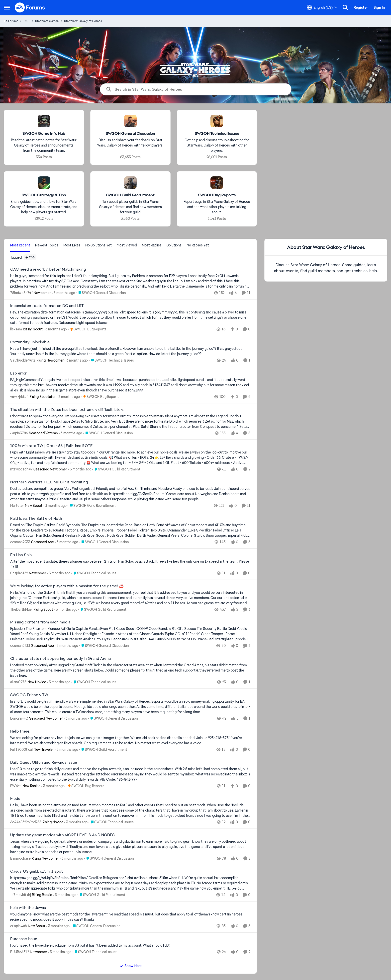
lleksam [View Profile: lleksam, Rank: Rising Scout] (16, 329)
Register (361, 7)
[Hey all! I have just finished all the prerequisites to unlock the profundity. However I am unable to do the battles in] (130, 351)
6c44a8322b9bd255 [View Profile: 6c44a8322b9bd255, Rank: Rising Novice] (26, 822)
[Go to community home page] (30, 7)
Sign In (379, 7)
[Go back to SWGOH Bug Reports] (217, 195)
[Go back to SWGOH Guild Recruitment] (130, 195)
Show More (130, 966)
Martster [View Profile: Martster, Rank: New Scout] (17, 506)
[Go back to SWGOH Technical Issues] (217, 134)
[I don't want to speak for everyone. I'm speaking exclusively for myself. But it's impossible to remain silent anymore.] (130, 421)
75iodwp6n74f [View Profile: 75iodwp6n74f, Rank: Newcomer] (21, 293)
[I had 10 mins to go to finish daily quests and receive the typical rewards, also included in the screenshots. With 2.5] (130, 774)
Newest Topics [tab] (47, 245)
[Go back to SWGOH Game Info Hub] (44, 134)
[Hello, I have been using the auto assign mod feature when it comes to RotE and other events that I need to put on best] (130, 810)
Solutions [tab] (174, 245)
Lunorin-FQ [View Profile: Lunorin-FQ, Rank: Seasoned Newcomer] (19, 718)
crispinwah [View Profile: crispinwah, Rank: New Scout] (19, 926)
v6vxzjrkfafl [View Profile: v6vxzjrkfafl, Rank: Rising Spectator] (19, 397)
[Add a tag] (30, 257)
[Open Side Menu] (7, 7)
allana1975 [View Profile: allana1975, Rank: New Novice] (18, 682)
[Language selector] (322, 7)
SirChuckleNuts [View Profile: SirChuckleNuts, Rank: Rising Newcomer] (23, 360)
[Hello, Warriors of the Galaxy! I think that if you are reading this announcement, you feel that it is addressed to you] (130, 598)
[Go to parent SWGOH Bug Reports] (87, 329)
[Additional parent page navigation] (27, 21)
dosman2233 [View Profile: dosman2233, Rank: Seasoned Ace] (20, 542)
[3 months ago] (63, 293)
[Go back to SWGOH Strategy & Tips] (44, 195)
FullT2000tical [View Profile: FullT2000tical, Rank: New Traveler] (21, 750)
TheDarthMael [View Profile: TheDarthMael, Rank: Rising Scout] (21, 609)
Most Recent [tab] (20, 245)
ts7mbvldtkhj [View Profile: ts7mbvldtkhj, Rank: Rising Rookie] (21, 895)
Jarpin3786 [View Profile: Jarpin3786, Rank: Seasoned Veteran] (19, 433)
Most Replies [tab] (152, 245)
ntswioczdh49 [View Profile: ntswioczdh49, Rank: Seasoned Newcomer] (21, 469)
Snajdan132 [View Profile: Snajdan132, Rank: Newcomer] (19, 573)
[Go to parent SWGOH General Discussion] (101, 293)
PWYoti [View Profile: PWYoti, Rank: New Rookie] (16, 786)
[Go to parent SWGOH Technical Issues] (111, 360)
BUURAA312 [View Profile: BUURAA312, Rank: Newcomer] (20, 952)
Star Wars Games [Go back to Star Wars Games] (47, 21)
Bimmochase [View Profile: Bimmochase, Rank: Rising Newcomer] (20, 858)
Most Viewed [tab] (127, 245)
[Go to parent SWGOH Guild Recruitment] (116, 469)
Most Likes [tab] (72, 245)
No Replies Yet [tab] (198, 245)
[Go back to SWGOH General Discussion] (130, 134)
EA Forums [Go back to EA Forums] (11, 21)
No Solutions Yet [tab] (98, 245)
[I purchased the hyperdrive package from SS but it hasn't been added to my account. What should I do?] (130, 945)
